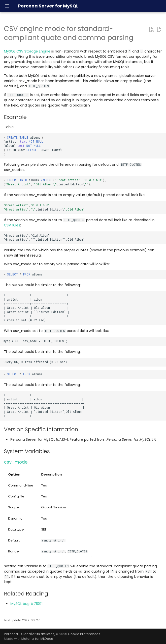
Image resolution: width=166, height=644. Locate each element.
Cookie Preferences (84, 634)
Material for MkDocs (37, 639)
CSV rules (12, 225)
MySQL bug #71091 (26, 604)
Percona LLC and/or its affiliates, (30, 634)
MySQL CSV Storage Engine (27, 51)
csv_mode (16, 462)
